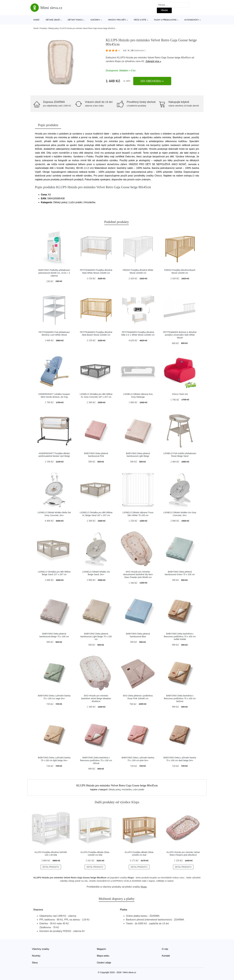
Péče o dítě (140, 20)
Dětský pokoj (75, 20)
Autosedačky (192, 20)
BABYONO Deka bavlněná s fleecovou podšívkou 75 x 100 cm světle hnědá (180, 636)
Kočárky (95, 20)
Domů (36, 20)
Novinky (36, 956)
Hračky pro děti (117, 20)
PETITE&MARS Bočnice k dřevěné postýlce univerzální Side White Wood (180, 335)
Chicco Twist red (180, 394)
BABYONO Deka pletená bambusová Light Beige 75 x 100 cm (96, 636)
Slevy (35, 963)
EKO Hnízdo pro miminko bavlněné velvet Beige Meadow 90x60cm (96, 698)
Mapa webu (103, 956)
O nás (165, 949)
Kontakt (166, 956)
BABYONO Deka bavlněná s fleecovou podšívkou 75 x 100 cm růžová (96, 760)
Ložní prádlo (138, 790)
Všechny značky (41, 949)
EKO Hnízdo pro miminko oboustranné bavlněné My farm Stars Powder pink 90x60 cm (138, 574)
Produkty (43, 28)
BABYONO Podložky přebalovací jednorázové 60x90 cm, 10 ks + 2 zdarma (54, 273)
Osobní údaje (104, 963)
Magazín (101, 949)
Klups (118, 61)
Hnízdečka (127, 790)
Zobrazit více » (153, 61)
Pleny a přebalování (165, 20)
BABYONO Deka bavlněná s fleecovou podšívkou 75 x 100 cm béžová (180, 698)
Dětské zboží (53, 20)
